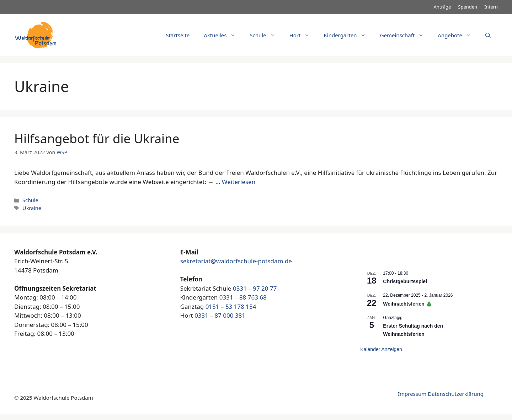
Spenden (468, 7)
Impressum (412, 394)
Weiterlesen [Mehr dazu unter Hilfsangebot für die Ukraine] (239, 182)
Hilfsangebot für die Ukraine (97, 138)
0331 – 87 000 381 (220, 315)
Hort (303, 35)
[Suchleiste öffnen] (488, 35)
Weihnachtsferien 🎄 (407, 304)
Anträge (442, 7)
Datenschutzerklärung (456, 394)
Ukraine (32, 208)
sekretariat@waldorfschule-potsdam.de (236, 261)
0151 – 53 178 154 (231, 306)
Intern (491, 7)
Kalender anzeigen (381, 349)
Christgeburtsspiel (405, 281)
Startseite (178, 35)
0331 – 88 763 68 (243, 297)
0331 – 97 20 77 (255, 288)
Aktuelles (223, 35)
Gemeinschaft (406, 35)
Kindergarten (348, 35)
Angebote (458, 35)
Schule (266, 35)
